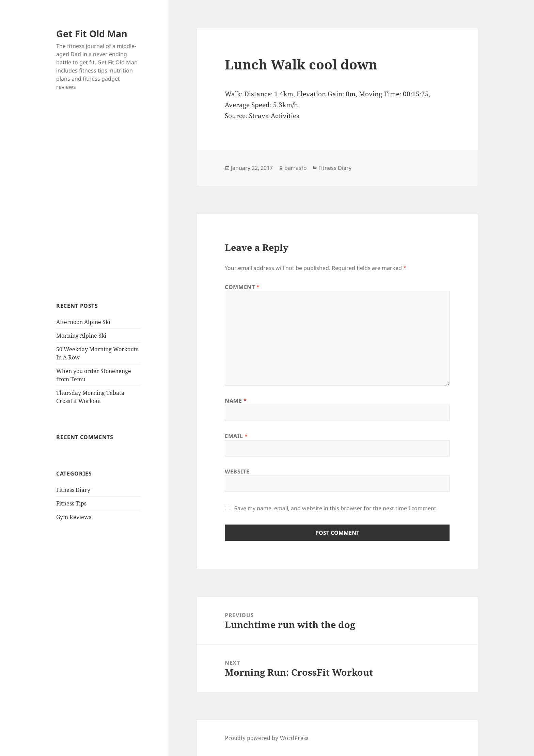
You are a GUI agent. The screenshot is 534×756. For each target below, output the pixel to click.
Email (236, 436)
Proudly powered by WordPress (266, 738)
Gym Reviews (74, 517)
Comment (242, 287)
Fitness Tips (71, 503)
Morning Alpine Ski (81, 336)
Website (237, 471)
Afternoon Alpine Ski (83, 322)
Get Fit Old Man (92, 34)
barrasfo (296, 168)
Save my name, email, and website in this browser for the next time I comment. (336, 508)
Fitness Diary (73, 490)
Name (236, 401)
